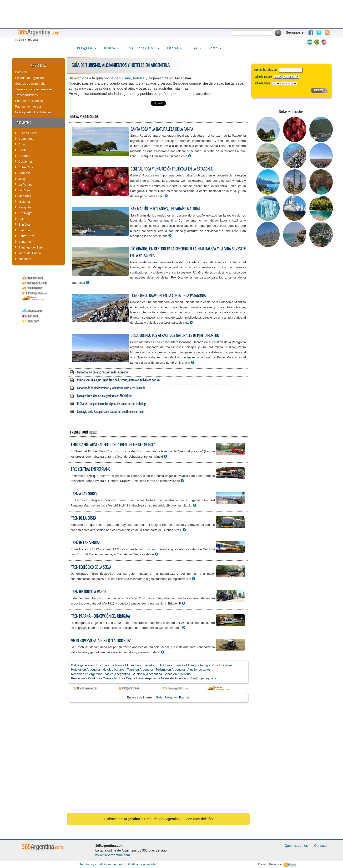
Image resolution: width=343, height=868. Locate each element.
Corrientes (24, 162)
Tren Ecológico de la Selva (91, 567)
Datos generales (82, 665)
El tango (192, 665)
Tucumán (23, 259)
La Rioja (22, 190)
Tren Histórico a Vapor (89, 592)
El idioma (116, 665)
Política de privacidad (142, 864)
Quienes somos (296, 846)
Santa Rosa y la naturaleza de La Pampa (162, 129)
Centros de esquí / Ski (30, 84)
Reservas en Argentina (87, 674)
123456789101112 (291, 77)
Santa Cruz (24, 236)
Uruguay (171, 697)
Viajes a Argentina (118, 674)
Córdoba (22, 156)
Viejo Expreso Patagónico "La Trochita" (101, 641)
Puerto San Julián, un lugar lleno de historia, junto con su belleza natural (119, 380)
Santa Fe (23, 242)
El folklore (163, 665)
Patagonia (87, 48)
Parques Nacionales (29, 101)
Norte (215, 48)
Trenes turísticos (26, 95)
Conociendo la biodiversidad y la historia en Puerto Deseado (111, 388)
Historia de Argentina (29, 78)
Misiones (23, 202)
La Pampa (24, 184)
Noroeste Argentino (174, 678)
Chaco (21, 144)
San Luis (23, 230)
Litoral (175, 48)
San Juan (23, 225)
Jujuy (20, 179)
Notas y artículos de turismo (34, 112)
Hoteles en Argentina (85, 669)
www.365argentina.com (113, 855)
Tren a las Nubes (84, 494)
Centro (112, 48)
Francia (184, 697)
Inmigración (208, 665)
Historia (102, 665)
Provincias (78, 678)
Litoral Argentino (147, 678)
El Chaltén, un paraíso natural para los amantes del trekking (111, 404)
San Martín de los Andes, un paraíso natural (165, 209)
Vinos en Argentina (178, 674)
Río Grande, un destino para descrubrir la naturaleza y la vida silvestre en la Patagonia (188, 253)
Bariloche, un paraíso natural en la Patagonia (103, 372)
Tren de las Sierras (86, 543)
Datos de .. (23, 72)
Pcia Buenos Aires (143, 48)
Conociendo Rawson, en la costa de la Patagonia (168, 296)
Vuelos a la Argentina (147, 674)
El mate (178, 665)
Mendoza (23, 196)
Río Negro (23, 213)
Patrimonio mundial (28, 106)
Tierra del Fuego (28, 253)
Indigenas (226, 665)
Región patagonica (203, 678)
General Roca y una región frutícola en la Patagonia (171, 169)
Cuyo (195, 48)
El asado (148, 665)
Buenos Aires (26, 133)
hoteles (139, 78)
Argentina (38, 65)
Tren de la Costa (84, 518)
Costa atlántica (113, 678)
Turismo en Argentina (170, 669)
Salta (20, 219)
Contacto (321, 846)
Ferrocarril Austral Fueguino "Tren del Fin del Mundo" (113, 445)
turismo (125, 78)
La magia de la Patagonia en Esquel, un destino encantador (111, 412)
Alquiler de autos (199, 669)
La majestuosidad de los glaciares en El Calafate (104, 396)
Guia (159, 697)
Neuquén (23, 207)
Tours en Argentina (140, 669)
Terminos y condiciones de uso (101, 864)
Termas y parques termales (34, 89)
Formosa (23, 173)
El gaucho (132, 665)
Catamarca (24, 139)
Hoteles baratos (113, 669)
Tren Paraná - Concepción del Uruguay (101, 616)
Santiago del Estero (30, 247)
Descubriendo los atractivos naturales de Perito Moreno (175, 336)
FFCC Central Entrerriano (91, 469)
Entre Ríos (24, 167)
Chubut (21, 150)
